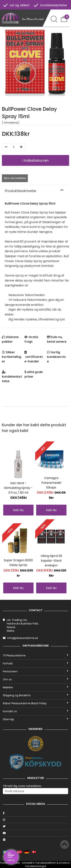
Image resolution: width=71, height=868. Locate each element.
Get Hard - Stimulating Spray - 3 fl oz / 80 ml (18, 488)
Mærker (35, 687)
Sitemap (35, 719)
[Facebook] (35, 813)
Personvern (35, 671)
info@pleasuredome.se (23, 638)
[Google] (35, 840)
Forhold (35, 663)
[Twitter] (35, 826)
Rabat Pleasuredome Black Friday (35, 703)
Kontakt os (35, 711)
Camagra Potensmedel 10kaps (51, 483)
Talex (17, 863)
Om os (35, 679)
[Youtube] (35, 833)
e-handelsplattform (44, 863)
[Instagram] (35, 820)
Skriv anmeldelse (15, 178)
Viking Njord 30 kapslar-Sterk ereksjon (51, 561)
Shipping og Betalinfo (35, 695)
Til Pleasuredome (35, 655)
